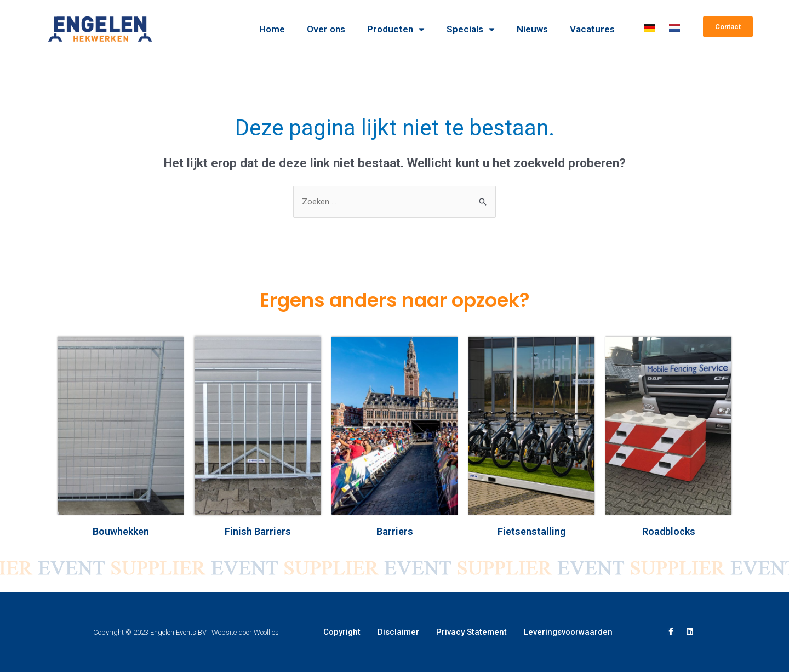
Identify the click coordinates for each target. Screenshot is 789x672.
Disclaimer (398, 632)
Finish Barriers (258, 531)
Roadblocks (669, 531)
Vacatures (592, 29)
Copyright (342, 632)
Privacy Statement (471, 632)
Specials (471, 29)
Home (272, 29)
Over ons (326, 29)
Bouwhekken (121, 531)
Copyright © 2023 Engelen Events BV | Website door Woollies (186, 632)
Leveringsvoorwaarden (568, 632)
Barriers (395, 531)
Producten (396, 29)
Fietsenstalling (531, 531)
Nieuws (532, 29)
